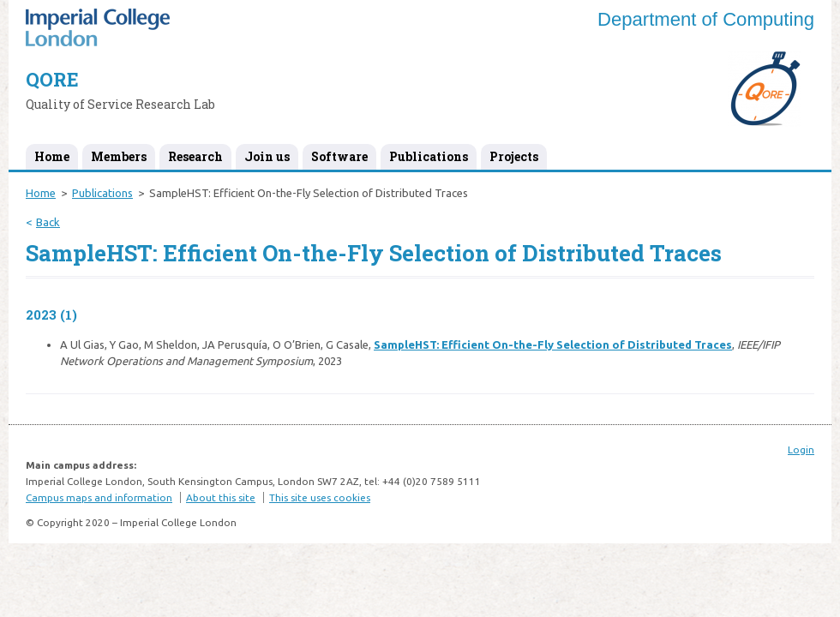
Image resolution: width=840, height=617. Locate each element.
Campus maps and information (99, 497)
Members (119, 156)
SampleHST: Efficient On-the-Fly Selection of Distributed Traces (553, 344)
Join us (267, 156)
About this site (221, 497)
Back (48, 222)
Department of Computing (706, 19)
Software (339, 156)
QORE (52, 79)
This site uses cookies (320, 497)
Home (52, 156)
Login (801, 449)
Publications (429, 156)
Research (195, 156)
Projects (514, 156)
